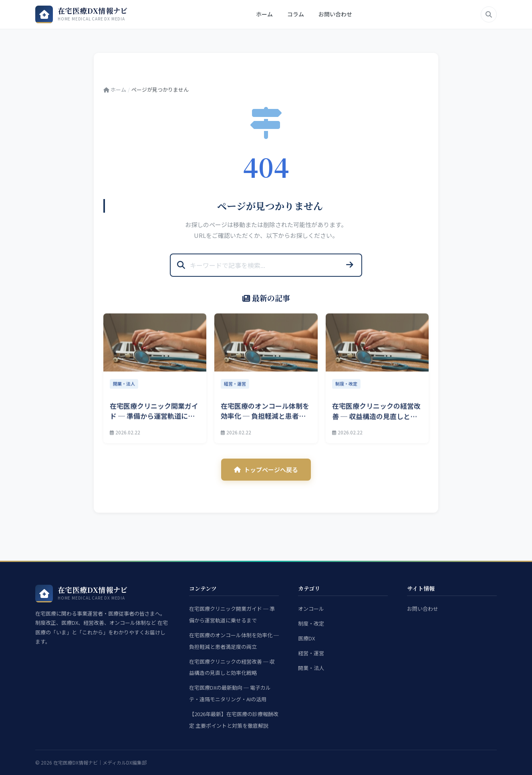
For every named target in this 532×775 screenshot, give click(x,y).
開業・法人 (311, 668)
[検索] (489, 14)
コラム (296, 14)
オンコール (311, 609)
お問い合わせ (335, 14)
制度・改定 (311, 623)
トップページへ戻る (266, 470)
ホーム (264, 14)
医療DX (306, 638)
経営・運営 (311, 653)
